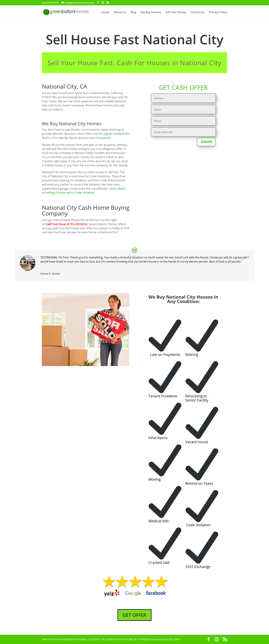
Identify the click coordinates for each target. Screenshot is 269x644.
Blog (133, 13)
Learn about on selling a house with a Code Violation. (84, 191)
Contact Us (198, 13)
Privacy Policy (218, 13)
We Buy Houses (151, 13)
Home (105, 13)
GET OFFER (134, 615)
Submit (206, 142)
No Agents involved (111, 134)
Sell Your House (176, 13)
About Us (120, 13)
